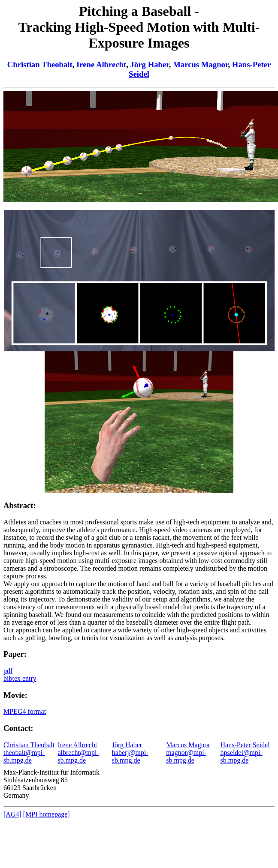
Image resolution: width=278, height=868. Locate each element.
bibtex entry (20, 678)
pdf (8, 671)
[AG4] (12, 814)
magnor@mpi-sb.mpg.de (186, 756)
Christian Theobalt (40, 64)
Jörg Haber (150, 64)
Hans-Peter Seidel (245, 745)
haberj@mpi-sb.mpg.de (130, 756)
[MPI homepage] (47, 814)
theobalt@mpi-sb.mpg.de (24, 756)
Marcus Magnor (200, 64)
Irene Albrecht (101, 64)
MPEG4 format (25, 711)
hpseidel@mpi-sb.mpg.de (242, 756)
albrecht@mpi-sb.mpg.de (78, 756)
